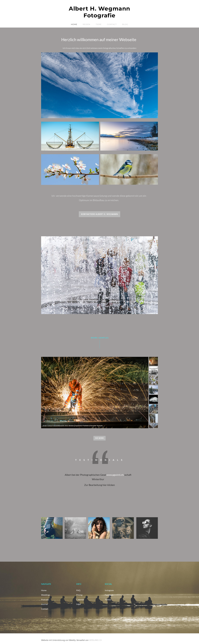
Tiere (99, 24)
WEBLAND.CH (95, 640)
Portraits (45, 599)
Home (74, 24)
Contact (112, 24)
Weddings (46, 595)
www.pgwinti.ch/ (115, 475)
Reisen (86, 24)
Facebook (109, 595)
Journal (44, 604)
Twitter (108, 599)
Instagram (109, 590)
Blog (125, 24)
